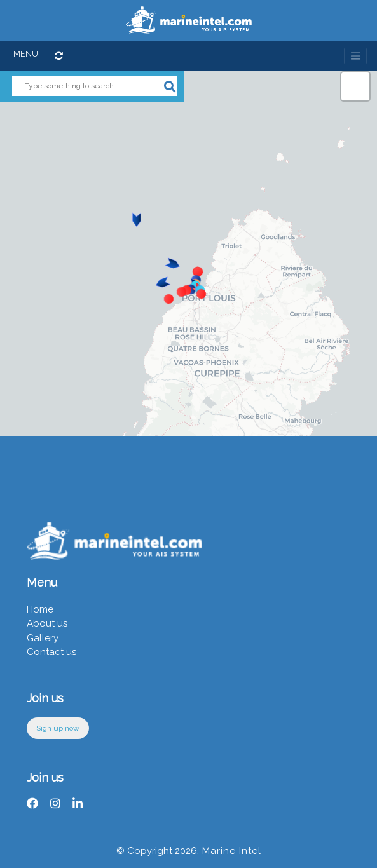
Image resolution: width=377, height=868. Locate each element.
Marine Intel (230, 851)
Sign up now (58, 728)
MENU (26, 54)
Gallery (43, 638)
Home (40, 609)
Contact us (51, 652)
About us (47, 623)
